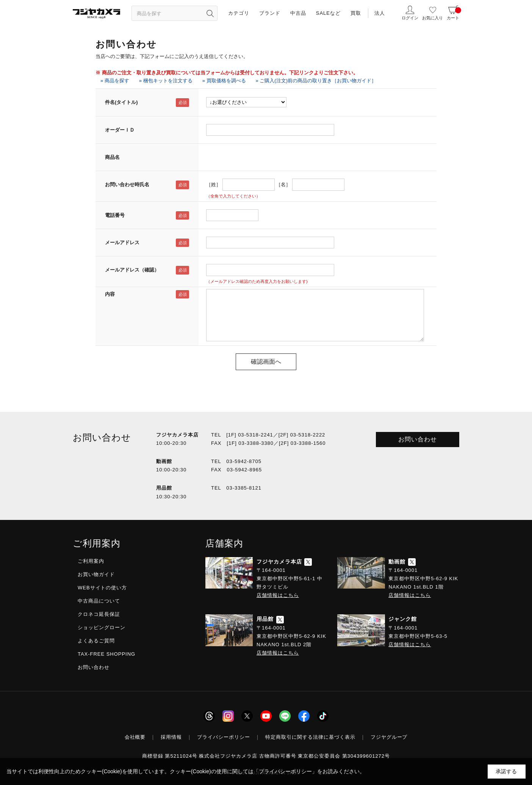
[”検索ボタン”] (210, 13)
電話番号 (115, 215)
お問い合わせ (418, 439)
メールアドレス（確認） (132, 270)
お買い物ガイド (96, 574)
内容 (110, 294)
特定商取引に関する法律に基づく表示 (310, 737)
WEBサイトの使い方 (102, 588)
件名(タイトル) (121, 102)
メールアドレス (122, 243)
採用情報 (171, 737)
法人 (380, 13)
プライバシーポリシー (224, 737)
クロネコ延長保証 (99, 614)
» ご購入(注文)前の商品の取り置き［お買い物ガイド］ (316, 81)
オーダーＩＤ (120, 130)
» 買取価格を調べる (224, 81)
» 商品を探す (115, 81)
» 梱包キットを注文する (166, 81)
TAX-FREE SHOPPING (106, 654)
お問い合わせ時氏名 (127, 184)
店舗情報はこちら (278, 595)
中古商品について (99, 601)
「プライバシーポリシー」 (285, 771)
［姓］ (214, 184)
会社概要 (135, 737)
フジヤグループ (389, 737)
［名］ (283, 184)
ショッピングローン (102, 627)
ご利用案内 (91, 561)
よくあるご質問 (96, 641)
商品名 (112, 157)
